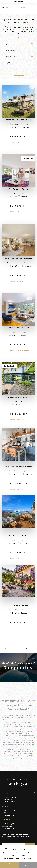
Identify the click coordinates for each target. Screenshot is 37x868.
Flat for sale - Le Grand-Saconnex (18, 466)
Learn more (27, 858)
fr (3, 7)
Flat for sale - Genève (19, 536)
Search (19, 77)
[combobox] (19, 44)
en (7, 7)
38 (26, 649)
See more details (18, 142)
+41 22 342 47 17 (8, 815)
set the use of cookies (13, 858)
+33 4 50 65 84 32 (9, 802)
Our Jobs (19, 2)
